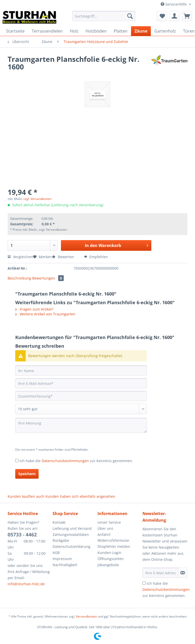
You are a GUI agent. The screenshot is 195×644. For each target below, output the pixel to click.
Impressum (62, 559)
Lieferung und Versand (72, 528)
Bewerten (63, 257)
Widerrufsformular (113, 540)
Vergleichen (20, 257)
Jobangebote (108, 565)
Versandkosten (86, 616)
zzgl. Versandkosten (37, 199)
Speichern (27, 474)
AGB (56, 553)
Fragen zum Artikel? (34, 309)
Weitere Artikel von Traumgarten (45, 314)
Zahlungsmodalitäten (71, 535)
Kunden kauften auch (26, 496)
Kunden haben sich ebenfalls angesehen (80, 496)
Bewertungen (48, 278)
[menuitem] (104, 18)
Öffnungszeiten (111, 559)
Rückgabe (61, 540)
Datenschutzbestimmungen (65, 461)
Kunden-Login (109, 553)
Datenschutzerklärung (71, 546)
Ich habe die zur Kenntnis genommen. (76, 461)
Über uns (105, 528)
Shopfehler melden (114, 546)
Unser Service (109, 522)
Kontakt (59, 522)
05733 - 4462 (22, 535)
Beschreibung (19, 278)
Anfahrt (104, 535)
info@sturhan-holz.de (26, 584)
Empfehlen (96, 257)
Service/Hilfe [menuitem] (174, 4)
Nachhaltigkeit (65, 565)
